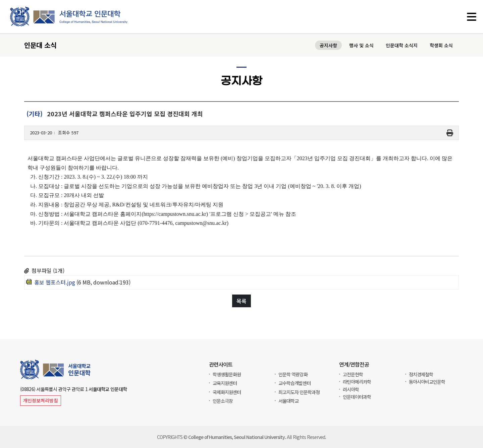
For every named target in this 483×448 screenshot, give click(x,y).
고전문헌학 (353, 374)
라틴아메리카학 (357, 382)
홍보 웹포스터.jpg (55, 282)
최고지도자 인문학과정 (299, 392)
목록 (241, 301)
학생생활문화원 (227, 374)
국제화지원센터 (227, 392)
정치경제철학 (421, 374)
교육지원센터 (225, 383)
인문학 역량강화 (293, 374)
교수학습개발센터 (294, 383)
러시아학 (351, 389)
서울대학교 (288, 401)
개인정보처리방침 (41, 400)
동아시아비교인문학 (427, 382)
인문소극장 (223, 401)
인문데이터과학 (357, 397)
